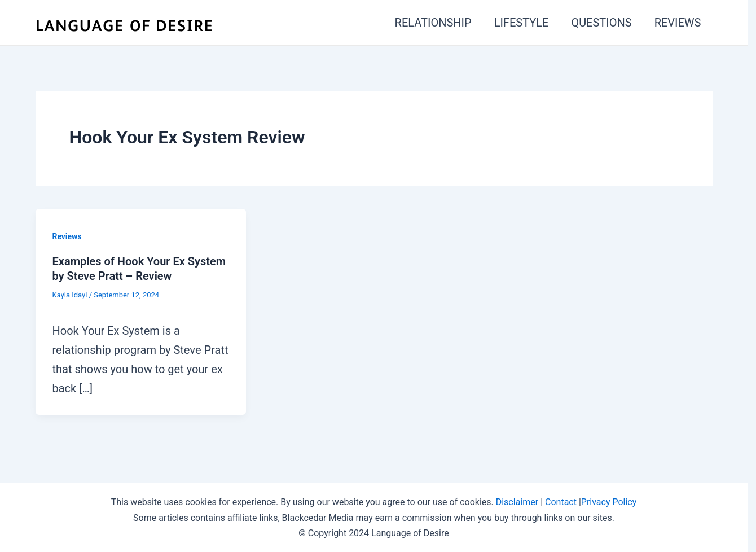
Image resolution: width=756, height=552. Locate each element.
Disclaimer (517, 502)
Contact (561, 502)
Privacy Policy (609, 502)
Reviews (67, 236)
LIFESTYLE (522, 23)
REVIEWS (678, 23)
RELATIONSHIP (433, 23)
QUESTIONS (601, 23)
